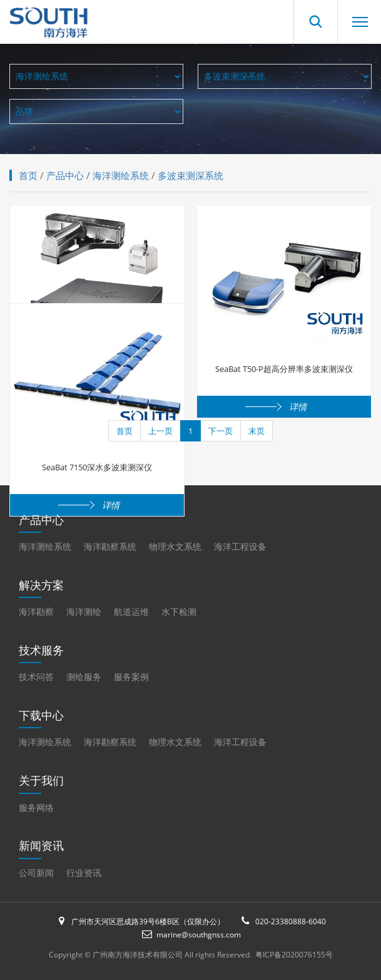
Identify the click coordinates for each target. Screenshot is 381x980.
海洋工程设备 (240, 546)
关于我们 (41, 780)
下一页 (221, 431)
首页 (28, 175)
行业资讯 (84, 873)
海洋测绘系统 (121, 175)
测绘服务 (84, 677)
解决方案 (41, 585)
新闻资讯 (41, 845)
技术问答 (36, 677)
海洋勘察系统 (110, 546)
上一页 (160, 431)
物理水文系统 (175, 546)
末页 (257, 431)
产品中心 (65, 175)
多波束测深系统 (190, 175)
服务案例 (131, 677)
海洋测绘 (84, 611)
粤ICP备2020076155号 (294, 955)
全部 (96, 111)
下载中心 (41, 715)
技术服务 (41, 650)
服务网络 (36, 807)
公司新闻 (36, 873)
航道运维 (131, 611)
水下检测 (179, 611)
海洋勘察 (36, 611)
